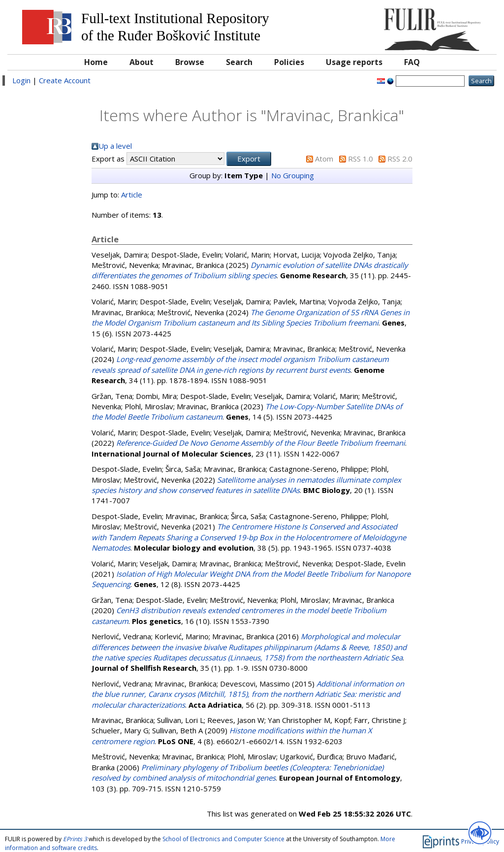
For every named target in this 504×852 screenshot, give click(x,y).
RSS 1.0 (361, 159)
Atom (324, 159)
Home (96, 62)
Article (132, 195)
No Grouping (293, 175)
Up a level (115, 146)
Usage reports (354, 62)
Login (21, 80)
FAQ (412, 62)
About (142, 62)
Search (239, 62)
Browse (190, 62)
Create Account (65, 80)
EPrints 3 (75, 839)
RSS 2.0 (400, 159)
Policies (289, 62)
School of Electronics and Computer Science (223, 839)
